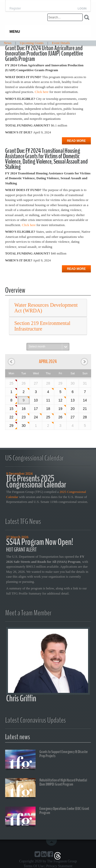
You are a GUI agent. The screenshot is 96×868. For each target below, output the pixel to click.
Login (82, 9)
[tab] (48, 308)
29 (12, 426)
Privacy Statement (59, 866)
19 (60, 409)
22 (12, 417)
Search (87, 17)
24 (36, 417)
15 (12, 409)
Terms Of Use (34, 866)
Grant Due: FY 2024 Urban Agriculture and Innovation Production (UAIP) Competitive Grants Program (44, 54)
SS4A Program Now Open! (40, 542)
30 (24, 426)
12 (60, 400)
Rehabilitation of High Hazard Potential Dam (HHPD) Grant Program (46, 788)
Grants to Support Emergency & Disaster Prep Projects (46, 760)
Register (15, 8)
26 (60, 417)
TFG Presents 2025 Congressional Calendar (36, 481)
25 (12, 383)
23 (24, 417)
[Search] (65, 17)
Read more (76, 141)
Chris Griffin (21, 698)
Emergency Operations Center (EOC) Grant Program (47, 817)
